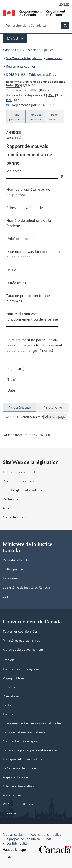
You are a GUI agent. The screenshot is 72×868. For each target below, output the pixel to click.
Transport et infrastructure (23, 759)
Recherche (11, 499)
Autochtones (12, 795)
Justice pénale (13, 569)
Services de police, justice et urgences (30, 750)
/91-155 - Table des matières (31, 75)
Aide (6, 508)
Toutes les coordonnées (20, 631)
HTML (34, 90)
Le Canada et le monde (19, 768)
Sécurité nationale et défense (24, 732)
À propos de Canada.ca (23, 839)
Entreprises (11, 687)
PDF (9, 100)
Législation (54, 58)
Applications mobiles (46, 835)
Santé (7, 705)
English (64, 4)
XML (51, 95)
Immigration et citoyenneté (23, 669)
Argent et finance (15, 777)
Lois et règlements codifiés (22, 490)
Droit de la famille (16, 560)
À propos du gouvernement (23, 650)
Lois (6, 596)
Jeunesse (9, 813)
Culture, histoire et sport (21, 741)
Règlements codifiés (21, 66)
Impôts (8, 714)
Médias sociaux (14, 835)
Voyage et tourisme (17, 678)
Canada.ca (11, 50)
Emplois (9, 660)
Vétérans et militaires (18, 804)
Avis (48, 839)
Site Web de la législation (24, 58)
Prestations (11, 696)
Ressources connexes (19, 481)
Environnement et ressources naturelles (32, 723)
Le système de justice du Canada (26, 587)
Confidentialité (17, 843)
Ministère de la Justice (38, 50)
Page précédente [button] (17, 117)
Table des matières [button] (35, 117)
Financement (12, 578)
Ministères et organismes (21, 640)
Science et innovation (18, 786)
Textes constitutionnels (20, 472)
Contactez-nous (14, 517)
